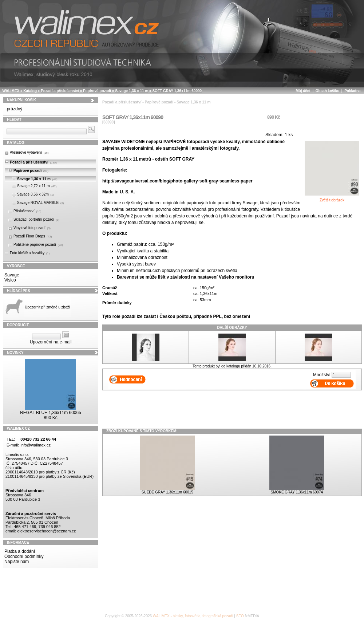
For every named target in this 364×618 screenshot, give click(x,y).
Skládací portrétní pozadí (36, 219)
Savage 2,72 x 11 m (37, 186)
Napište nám (17, 562)
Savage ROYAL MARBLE (41, 203)
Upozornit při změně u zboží (48, 307)
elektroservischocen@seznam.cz (46, 531)
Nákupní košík (21, 100)
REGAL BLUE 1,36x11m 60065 (51, 413)
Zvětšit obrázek (332, 198)
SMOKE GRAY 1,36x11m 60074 (297, 492)
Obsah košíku (328, 91)
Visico (10, 280)
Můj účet (303, 91)
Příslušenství (27, 211)
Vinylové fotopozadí (32, 228)
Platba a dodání (20, 551)
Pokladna (352, 91)
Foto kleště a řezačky (30, 253)
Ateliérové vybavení (29, 152)
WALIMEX (11, 91)
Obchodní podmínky (24, 556)
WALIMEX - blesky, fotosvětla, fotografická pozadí (193, 616)
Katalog (30, 91)
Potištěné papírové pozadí (38, 245)
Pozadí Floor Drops (33, 236)
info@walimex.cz (35, 445)
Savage (12, 275)
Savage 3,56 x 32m (35, 194)
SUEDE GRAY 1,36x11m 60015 (167, 492)
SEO (240, 616)
